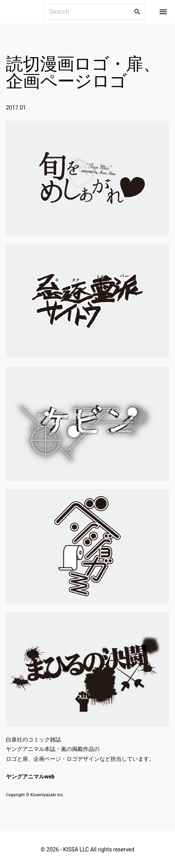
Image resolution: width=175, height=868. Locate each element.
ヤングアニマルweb (30, 777)
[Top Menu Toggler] (163, 12)
